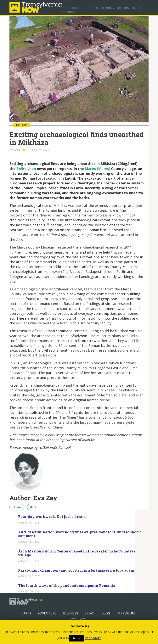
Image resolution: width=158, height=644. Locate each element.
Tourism (69, 12)
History (123, 8)
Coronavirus (72, 8)
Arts (27, 613)
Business (71, 613)
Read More (93, 638)
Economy (107, 8)
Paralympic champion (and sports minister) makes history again (76, 570)
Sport (90, 613)
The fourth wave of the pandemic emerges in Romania (67, 585)
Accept (77, 638)
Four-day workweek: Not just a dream (52, 517)
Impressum (126, 613)
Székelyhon (26, 169)
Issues (137, 8)
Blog (106, 613)
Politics (91, 8)
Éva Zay (15, 150)
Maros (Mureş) (97, 169)
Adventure (47, 613)
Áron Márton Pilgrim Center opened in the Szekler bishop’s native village (77, 553)
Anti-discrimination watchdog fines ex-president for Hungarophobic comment (80, 534)
